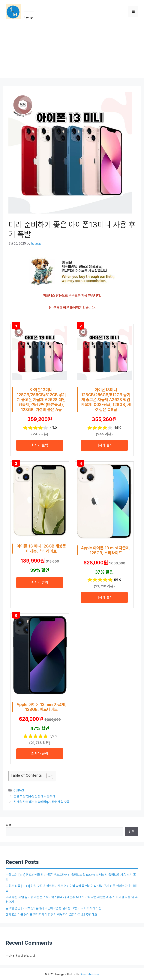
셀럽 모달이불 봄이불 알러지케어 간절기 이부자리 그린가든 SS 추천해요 (51, 915)
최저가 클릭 (40, 445)
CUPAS (19, 790)
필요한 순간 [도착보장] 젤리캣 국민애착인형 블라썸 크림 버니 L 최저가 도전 (54, 908)
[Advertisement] (72, 51)
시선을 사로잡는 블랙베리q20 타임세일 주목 (42, 802)
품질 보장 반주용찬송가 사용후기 (34, 796)
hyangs (29, 17)
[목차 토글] (48, 776)
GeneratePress (89, 974)
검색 (8, 825)
